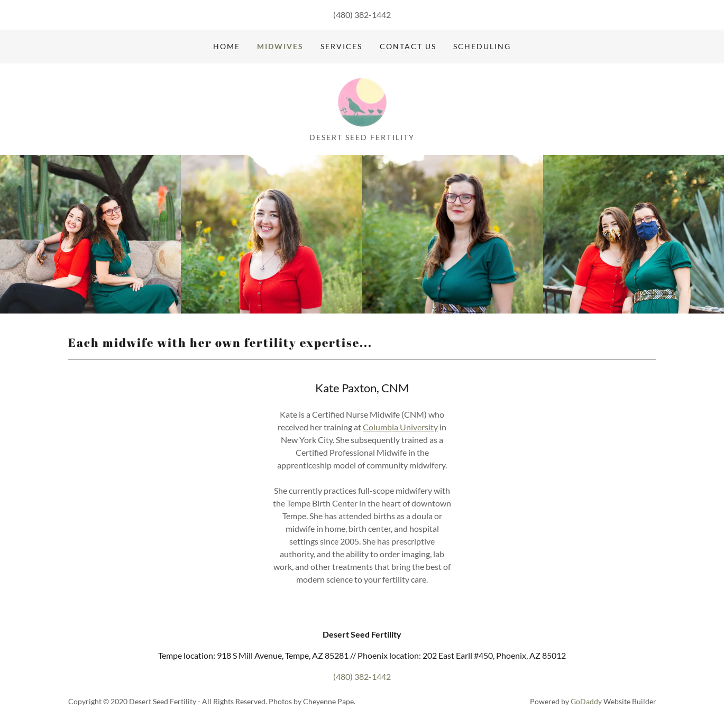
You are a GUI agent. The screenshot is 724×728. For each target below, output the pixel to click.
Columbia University (400, 427)
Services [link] (341, 46)
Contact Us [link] (408, 46)
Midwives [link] (280, 46)
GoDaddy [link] (586, 701)
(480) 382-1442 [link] (362, 15)
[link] (362, 101)
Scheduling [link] (482, 46)
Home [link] (227, 46)
